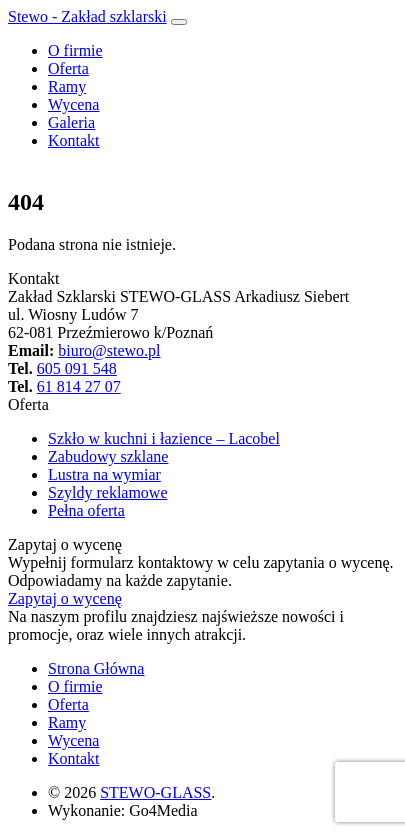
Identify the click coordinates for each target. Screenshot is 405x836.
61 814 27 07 (79, 386)
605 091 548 (77, 368)
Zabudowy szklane (108, 456)
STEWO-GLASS (155, 792)
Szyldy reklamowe (108, 492)
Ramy (67, 86)
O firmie (75, 50)
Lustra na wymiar (104, 474)
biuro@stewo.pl (109, 350)
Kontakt (74, 140)
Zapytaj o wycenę (65, 598)
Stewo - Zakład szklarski (87, 16)
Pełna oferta (86, 510)
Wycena (73, 104)
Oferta (68, 68)
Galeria (71, 122)
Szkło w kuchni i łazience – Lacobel (164, 438)
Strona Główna (96, 668)
